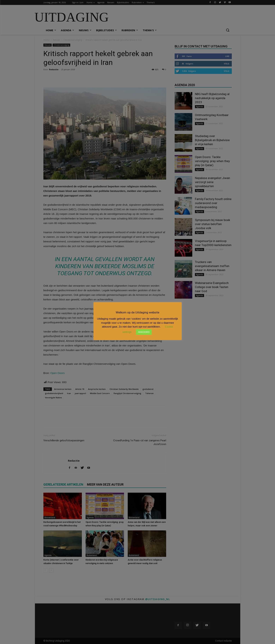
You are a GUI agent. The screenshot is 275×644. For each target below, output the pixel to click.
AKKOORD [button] (144, 332)
